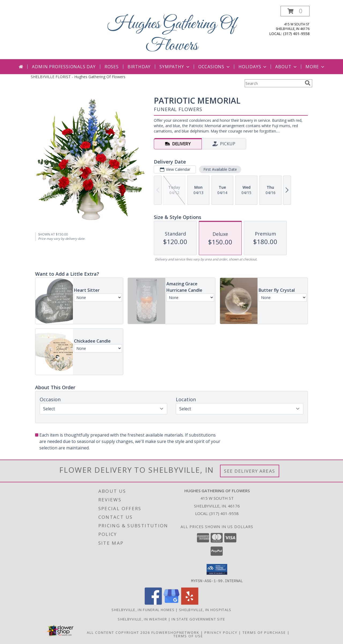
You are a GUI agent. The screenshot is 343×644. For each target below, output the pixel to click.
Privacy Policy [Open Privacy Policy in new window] (221, 632)
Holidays (253, 67)
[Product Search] (274, 83)
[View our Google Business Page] (171, 603)
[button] (295, 11)
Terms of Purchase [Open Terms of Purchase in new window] (264, 632)
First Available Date (220, 169)
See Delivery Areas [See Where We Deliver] (250, 471)
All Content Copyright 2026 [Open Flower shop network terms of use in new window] (118, 632)
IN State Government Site (198, 619)
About (286, 67)
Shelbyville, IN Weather (142, 619)
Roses (112, 67)
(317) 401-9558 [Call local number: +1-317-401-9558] (296, 34)
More (315, 67)
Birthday (139, 67)
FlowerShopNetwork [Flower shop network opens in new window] (175, 632)
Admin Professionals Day (64, 67)
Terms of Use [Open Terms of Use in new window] (188, 636)
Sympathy (175, 67)
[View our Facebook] (153, 603)
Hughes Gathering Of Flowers (172, 35)
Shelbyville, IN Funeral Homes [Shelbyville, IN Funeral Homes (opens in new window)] (143, 609)
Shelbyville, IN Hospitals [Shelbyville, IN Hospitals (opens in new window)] (205, 609)
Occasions (215, 67)
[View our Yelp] (190, 603)
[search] (308, 83)
